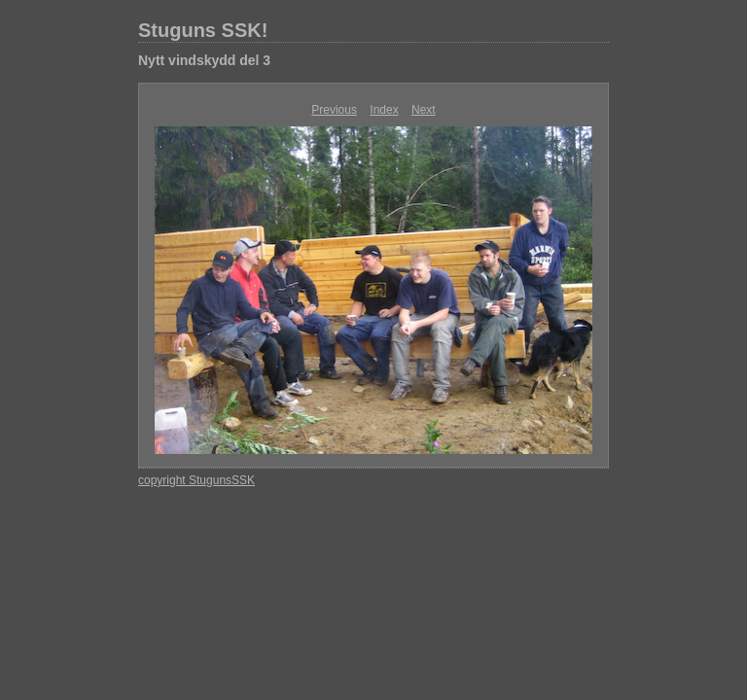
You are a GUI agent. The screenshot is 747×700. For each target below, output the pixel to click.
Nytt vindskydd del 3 (204, 60)
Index (384, 110)
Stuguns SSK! (203, 30)
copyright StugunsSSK (196, 480)
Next (424, 110)
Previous (334, 110)
